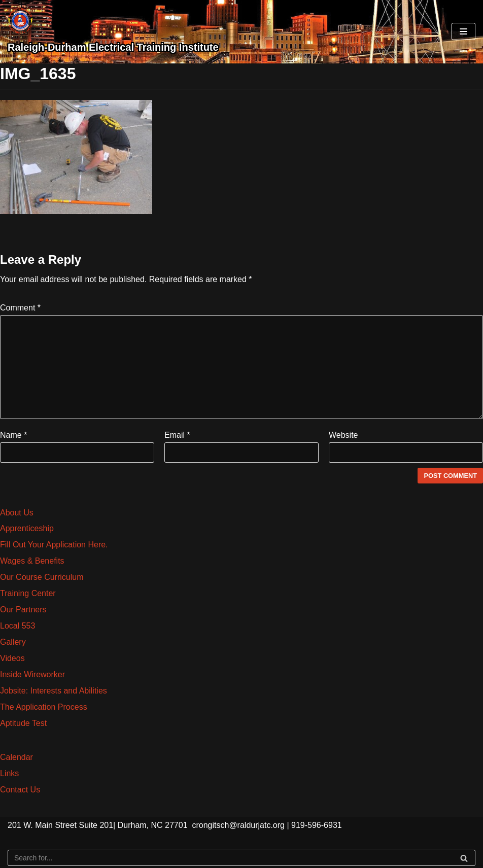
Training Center (28, 593)
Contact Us (20, 790)
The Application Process (44, 707)
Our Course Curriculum (42, 577)
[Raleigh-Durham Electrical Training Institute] (113, 32)
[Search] (241, 858)
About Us (17, 513)
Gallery (13, 642)
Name (13, 435)
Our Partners (23, 610)
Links (9, 773)
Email (177, 435)
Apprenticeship (27, 528)
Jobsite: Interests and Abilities (54, 691)
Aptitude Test (23, 723)
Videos (12, 658)
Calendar (16, 757)
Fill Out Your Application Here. (54, 545)
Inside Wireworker (32, 674)
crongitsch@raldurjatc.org (238, 825)
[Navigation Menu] (463, 31)
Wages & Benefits (32, 561)
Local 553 (18, 626)
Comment (20, 308)
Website (343, 435)
